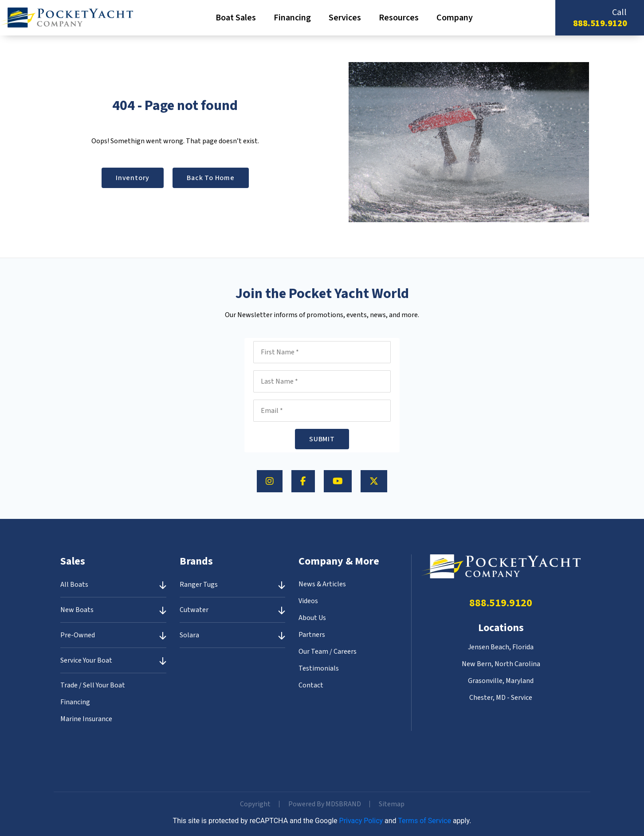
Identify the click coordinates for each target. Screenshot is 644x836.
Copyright (255, 804)
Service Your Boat (86, 660)
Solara (189, 635)
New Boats (77, 610)
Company (455, 18)
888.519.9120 (600, 24)
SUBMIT (322, 439)
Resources (399, 18)
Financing (292, 18)
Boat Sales (236, 18)
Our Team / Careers (328, 652)
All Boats (74, 585)
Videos (308, 601)
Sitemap (392, 804)
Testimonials (319, 668)
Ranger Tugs (199, 585)
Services (345, 18)
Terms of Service (424, 821)
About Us (312, 618)
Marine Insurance (86, 719)
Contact (311, 685)
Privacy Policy (361, 821)
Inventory (133, 178)
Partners (312, 635)
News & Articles (322, 584)
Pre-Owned (78, 635)
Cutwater (194, 610)
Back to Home (211, 178)
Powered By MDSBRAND (325, 804)
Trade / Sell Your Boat (93, 685)
